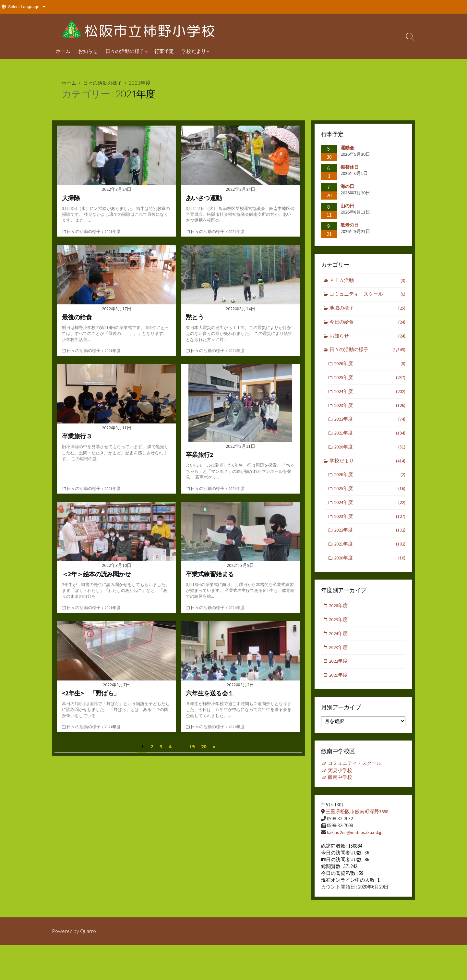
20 (204, 748)
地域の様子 (368, 309)
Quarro (88, 933)
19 (192, 748)
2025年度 (370, 380)
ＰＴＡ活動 (368, 281)
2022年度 (370, 422)
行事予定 (164, 51)
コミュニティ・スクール (368, 295)
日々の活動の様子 (125, 51)
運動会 (347, 148)
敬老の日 (350, 225)
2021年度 (113, 232)
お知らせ (88, 51)
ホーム (63, 51)
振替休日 (352, 167)
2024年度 (370, 394)
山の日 (347, 206)
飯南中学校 (340, 784)
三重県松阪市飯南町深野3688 (357, 818)
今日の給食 (368, 323)
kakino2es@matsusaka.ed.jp (355, 839)
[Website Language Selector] (27, 7)
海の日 (347, 186)
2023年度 (370, 408)
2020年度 (370, 450)
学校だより (194, 51)
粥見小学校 (340, 777)
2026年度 (370, 366)
